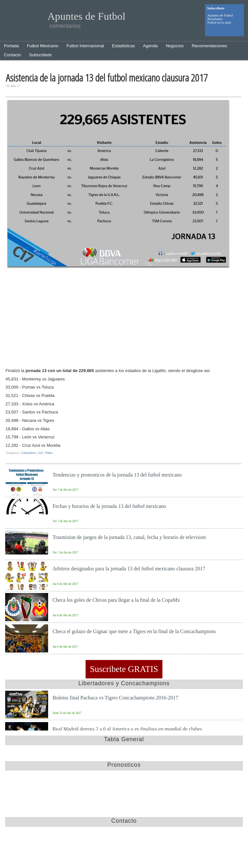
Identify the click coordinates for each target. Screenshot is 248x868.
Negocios (175, 46)
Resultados (215, 19)
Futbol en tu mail (219, 22)
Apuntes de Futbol (220, 15)
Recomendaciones (210, 46)
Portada (11, 46)
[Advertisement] (123, 319)
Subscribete (40, 55)
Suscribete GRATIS (124, 669)
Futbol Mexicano (42, 46)
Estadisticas (124, 46)
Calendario (28, 453)
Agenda (150, 46)
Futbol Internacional (85, 46)
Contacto (12, 55)
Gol (40, 453)
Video (49, 453)
